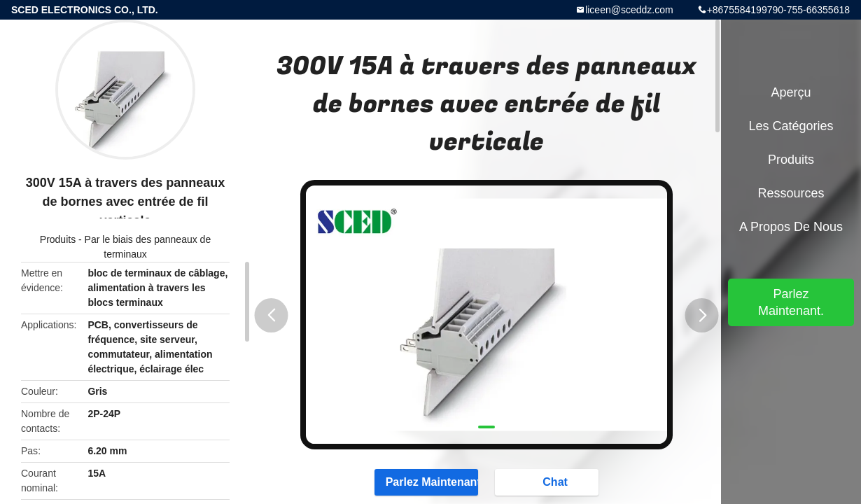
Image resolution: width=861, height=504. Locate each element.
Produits (58, 239)
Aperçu (791, 92)
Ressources (791, 193)
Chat (548, 482)
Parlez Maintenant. (426, 482)
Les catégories (791, 126)
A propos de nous (791, 227)
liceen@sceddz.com (629, 10)
